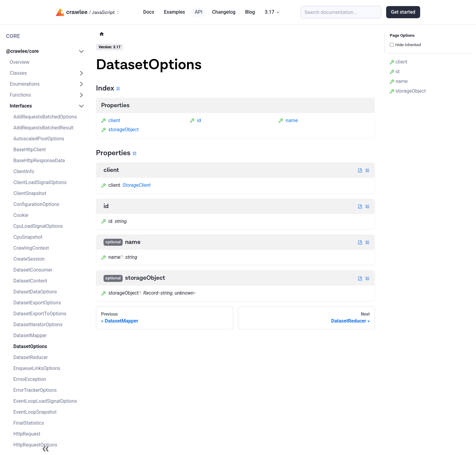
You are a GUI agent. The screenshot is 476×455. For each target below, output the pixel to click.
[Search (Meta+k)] (341, 12)
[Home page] (102, 34)
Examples (175, 12)
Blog (250, 12)
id (195, 120)
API (198, 12)
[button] (45, 51)
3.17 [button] (270, 12)
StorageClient (137, 185)
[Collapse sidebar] (46, 449)
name (288, 120)
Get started (403, 12)
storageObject (120, 130)
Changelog (224, 12)
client (111, 120)
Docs (149, 12)
